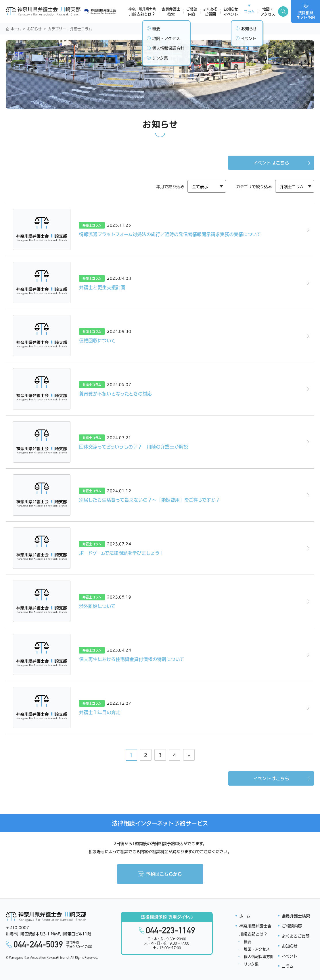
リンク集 (251, 964)
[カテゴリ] (207, 186)
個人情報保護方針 (259, 956)
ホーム (13, 29)
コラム (288, 966)
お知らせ (34, 29)
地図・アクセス (257, 949)
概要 (248, 941)
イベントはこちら (282, 163)
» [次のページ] (189, 755)
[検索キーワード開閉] (283, 11)
